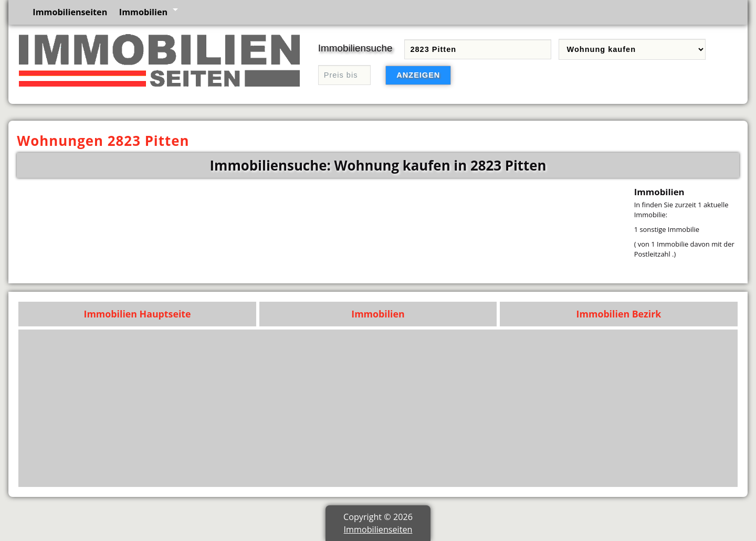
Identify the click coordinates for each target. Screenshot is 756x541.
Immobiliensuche (355, 48)
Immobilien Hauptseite (138, 314)
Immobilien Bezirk (619, 314)
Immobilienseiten (70, 12)
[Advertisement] (417, 408)
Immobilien (143, 12)
